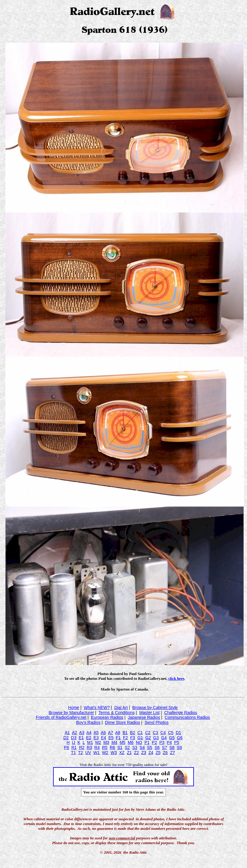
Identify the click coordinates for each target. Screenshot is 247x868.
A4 (89, 733)
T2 (81, 753)
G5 (172, 738)
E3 (96, 738)
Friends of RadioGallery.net (61, 717)
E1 (81, 738)
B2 (133, 733)
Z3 (143, 753)
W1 (97, 753)
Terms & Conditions (116, 713)
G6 (180, 738)
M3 (106, 742)
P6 (66, 747)
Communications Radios (187, 717)
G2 (148, 738)
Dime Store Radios (123, 722)
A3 (82, 733)
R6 (112, 747)
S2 (127, 747)
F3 (133, 738)
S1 (120, 747)
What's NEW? (97, 708)
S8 (172, 747)
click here (176, 678)
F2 (125, 738)
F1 (118, 738)
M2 (98, 742)
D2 (66, 738)
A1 (67, 733)
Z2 (136, 753)
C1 (140, 733)
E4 (103, 738)
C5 (171, 733)
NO (139, 742)
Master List (149, 713)
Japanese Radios (144, 717)
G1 (140, 738)
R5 (105, 747)
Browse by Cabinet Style (155, 708)
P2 (154, 742)
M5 (122, 742)
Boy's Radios (88, 722)
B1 (125, 733)
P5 (177, 742)
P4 (169, 742)
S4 (142, 747)
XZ (122, 753)
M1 (90, 742)
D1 (178, 733)
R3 (89, 747)
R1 (74, 747)
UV (88, 753)
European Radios (107, 717)
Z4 (151, 753)
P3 (162, 742)
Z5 (158, 753)
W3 (114, 753)
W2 (105, 753)
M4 (114, 742)
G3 (156, 738)
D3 (74, 738)
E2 (89, 738)
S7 (165, 747)
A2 (74, 733)
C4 (163, 733)
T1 (73, 753)
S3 (135, 747)
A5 (96, 733)
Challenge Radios (181, 713)
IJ (74, 742)
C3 (155, 733)
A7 (111, 733)
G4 (164, 738)
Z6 (165, 753)
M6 (131, 742)
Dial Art (121, 708)
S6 (157, 747)
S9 (179, 747)
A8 (118, 733)
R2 (82, 747)
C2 (148, 733)
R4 (97, 747)
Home (74, 708)
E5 (111, 738)
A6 (103, 733)
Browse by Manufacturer (71, 713)
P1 (147, 742)
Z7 (172, 753)
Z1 (129, 753)
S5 (150, 747)
